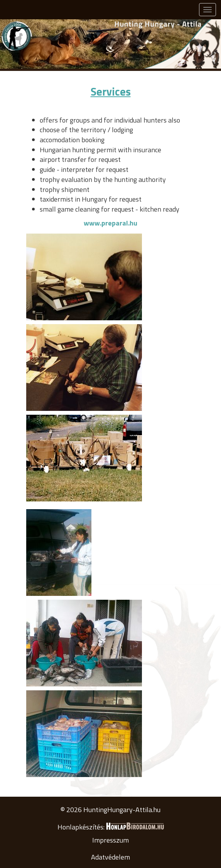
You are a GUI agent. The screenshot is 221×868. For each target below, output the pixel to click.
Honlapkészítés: (111, 827)
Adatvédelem (110, 857)
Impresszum (110, 840)
